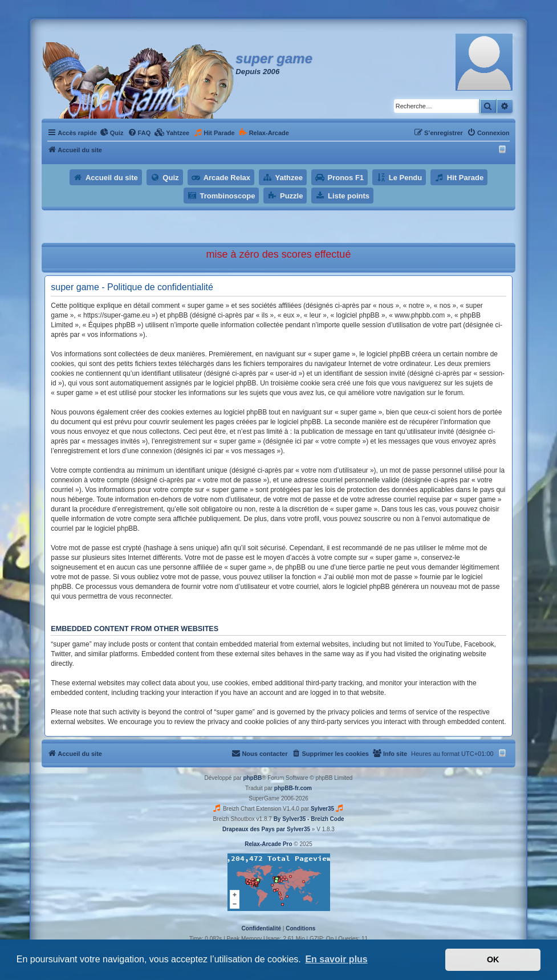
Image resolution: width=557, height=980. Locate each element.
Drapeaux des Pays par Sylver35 (266, 829)
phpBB (252, 778)
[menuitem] (112, 133)
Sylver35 (322, 809)
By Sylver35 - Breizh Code (309, 819)
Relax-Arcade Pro (268, 844)
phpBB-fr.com (293, 788)
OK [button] (493, 959)
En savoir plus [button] (336, 959)
